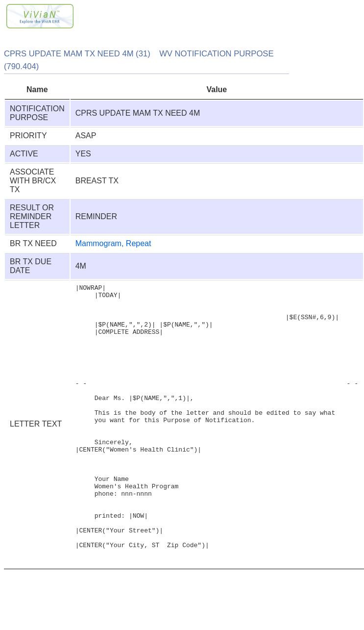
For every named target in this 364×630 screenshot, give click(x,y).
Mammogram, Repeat (113, 243)
